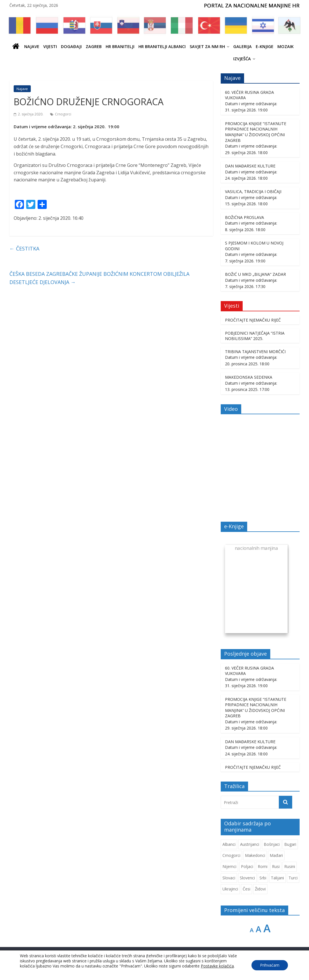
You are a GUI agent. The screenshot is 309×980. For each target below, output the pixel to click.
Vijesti (50, 46)
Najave (32, 46)
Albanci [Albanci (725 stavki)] (229, 844)
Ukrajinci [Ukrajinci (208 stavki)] (230, 889)
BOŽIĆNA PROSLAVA (244, 217)
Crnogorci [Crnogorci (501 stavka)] (231, 855)
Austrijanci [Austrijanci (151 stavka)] (250, 844)
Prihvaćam (270, 965)
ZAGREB (94, 46)
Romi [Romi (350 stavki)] (263, 866)
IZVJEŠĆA (242, 59)
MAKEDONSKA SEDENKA (249, 377)
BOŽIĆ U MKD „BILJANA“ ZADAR (255, 274)
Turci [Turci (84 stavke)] (293, 878)
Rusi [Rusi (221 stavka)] (276, 866)
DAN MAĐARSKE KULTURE (250, 166)
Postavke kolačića (217, 966)
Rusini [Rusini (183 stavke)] (290, 866)
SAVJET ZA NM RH (207, 46)
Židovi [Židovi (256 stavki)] (260, 889)
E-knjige (265, 46)
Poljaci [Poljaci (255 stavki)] (247, 866)
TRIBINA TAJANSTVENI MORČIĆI (255, 352)
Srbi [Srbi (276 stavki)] (263, 878)
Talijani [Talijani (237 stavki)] (277, 878)
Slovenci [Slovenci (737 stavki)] (247, 878)
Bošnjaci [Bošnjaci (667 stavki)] (272, 844)
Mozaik (286, 46)
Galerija (243, 46)
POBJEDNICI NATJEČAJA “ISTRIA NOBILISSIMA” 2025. (255, 336)
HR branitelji (120, 46)
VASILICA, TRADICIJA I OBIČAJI (253, 191)
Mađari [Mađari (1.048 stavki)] (276, 855)
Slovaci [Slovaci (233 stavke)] (229, 878)
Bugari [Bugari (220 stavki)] (290, 844)
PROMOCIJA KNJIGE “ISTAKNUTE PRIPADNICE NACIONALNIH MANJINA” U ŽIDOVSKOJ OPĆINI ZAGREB (256, 132)
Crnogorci (63, 114)
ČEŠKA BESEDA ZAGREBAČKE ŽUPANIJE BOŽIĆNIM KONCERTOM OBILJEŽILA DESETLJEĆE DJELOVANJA (99, 278)
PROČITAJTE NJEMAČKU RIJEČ (253, 320)
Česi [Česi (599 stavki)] (246, 889)
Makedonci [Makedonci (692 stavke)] (255, 855)
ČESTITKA (24, 248)
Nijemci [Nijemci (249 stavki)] (229, 866)
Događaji (71, 46)
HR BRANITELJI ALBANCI (162, 46)
